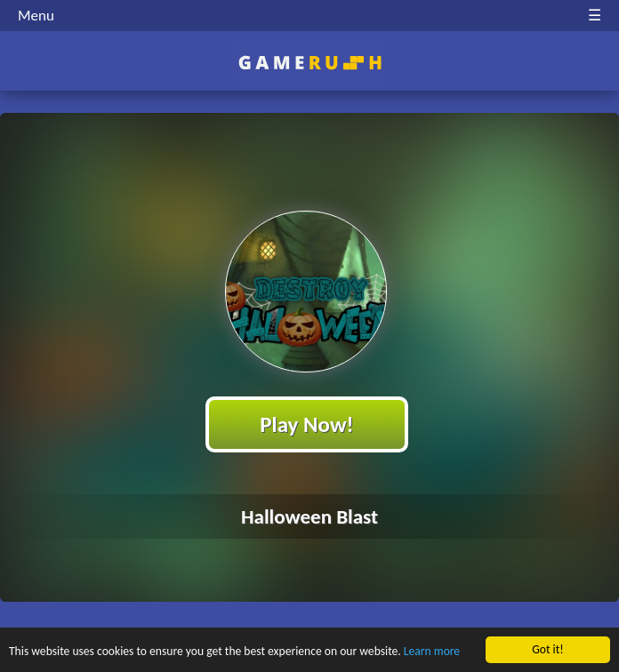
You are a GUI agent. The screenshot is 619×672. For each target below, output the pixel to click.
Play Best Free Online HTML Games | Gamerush (310, 63)
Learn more (432, 652)
